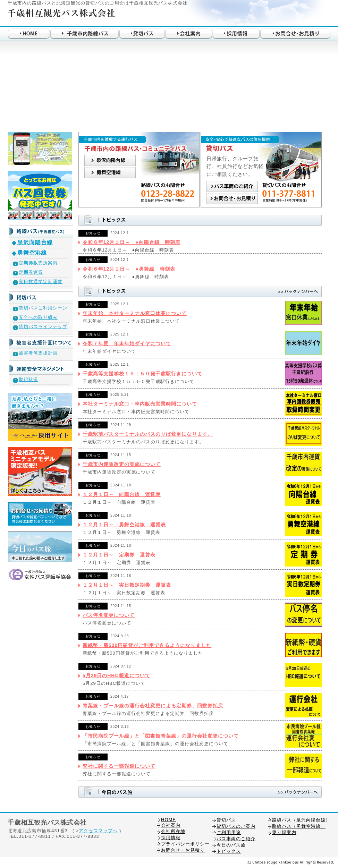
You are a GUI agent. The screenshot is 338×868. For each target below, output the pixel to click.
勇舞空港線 (32, 253)
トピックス (229, 851)
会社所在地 (173, 831)
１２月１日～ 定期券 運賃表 (119, 555)
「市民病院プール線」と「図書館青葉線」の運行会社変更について (161, 736)
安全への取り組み (38, 317)
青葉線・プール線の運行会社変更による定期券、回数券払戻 (153, 706)
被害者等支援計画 (38, 353)
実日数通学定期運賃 (41, 282)
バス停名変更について (109, 615)
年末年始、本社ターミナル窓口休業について (135, 313)
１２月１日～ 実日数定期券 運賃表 (127, 585)
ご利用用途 (229, 832)
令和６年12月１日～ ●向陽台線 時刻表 (132, 242)
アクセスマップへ (98, 831)
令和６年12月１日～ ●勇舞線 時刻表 (129, 269)
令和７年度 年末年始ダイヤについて (127, 343)
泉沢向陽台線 (35, 242)
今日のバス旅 (231, 845)
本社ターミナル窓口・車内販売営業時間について (140, 404)
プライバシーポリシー (185, 844)
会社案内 (171, 825)
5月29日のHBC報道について (116, 675)
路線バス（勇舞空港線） (299, 826)
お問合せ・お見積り (183, 850)
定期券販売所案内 (38, 263)
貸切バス (226, 820)
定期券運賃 (31, 272)
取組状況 (28, 379)
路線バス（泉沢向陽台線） (301, 820)
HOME (168, 820)
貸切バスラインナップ (43, 327)
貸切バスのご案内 (236, 826)
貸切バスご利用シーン (43, 308)
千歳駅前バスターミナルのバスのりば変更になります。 (148, 434)
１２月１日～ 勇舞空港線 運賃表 (124, 525)
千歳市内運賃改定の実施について (122, 464)
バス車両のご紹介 (236, 839)
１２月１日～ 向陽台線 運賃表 (122, 494)
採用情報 (171, 838)
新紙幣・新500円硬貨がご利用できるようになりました (147, 645)
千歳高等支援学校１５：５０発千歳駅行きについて (142, 374)
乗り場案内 (284, 832)
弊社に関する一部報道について (119, 766)
